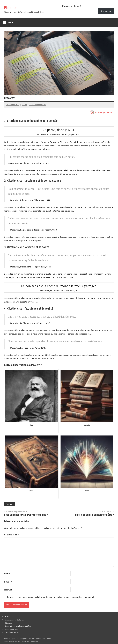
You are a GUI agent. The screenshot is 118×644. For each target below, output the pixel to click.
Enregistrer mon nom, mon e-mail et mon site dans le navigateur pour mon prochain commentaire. (52, 597)
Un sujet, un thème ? (71, 6)
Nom (7, 574)
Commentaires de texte (14, 620)
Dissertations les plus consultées (18, 626)
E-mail (8, 582)
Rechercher (106, 11)
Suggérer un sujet (12, 629)
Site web (8, 590)
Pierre (24, 105)
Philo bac (12, 8)
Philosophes (9, 617)
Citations (9, 504)
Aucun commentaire (38, 105)
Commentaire (11, 535)
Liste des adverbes (12, 632)
